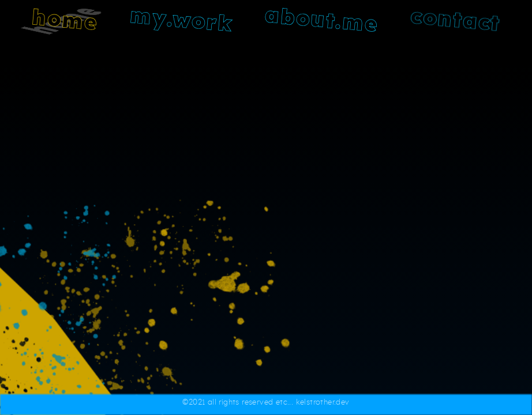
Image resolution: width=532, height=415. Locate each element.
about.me (322, 21)
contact (455, 20)
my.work (181, 20)
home (65, 21)
